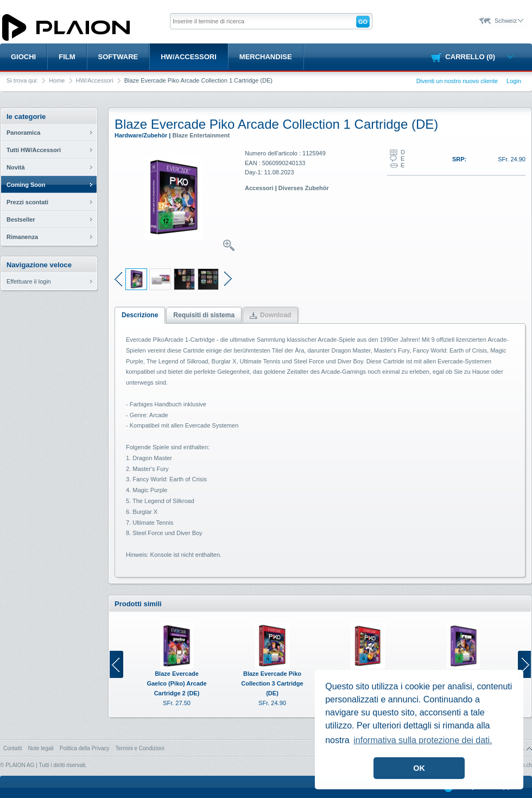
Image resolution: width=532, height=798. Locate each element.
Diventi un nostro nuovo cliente (457, 81)
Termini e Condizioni (140, 748)
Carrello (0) (479, 57)
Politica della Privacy (85, 748)
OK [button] (419, 768)
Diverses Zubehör (304, 188)
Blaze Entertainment (201, 135)
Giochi (23, 57)
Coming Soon (26, 185)
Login (514, 81)
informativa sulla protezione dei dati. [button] (423, 740)
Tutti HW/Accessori (34, 150)
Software (118, 57)
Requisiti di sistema (204, 315)
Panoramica (23, 133)
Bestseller (21, 219)
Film (67, 57)
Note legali (40, 748)
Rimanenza (22, 237)
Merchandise (266, 57)
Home (57, 80)
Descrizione (140, 315)
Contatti (12, 748)
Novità (16, 167)
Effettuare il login (29, 281)
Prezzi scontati (27, 202)
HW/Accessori (189, 57)
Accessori (259, 188)
